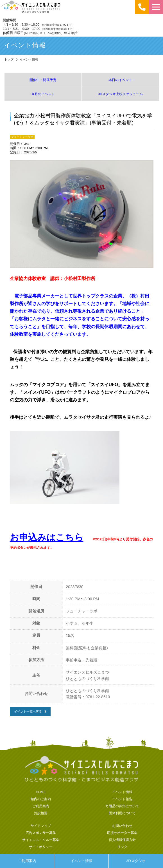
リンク (122, 847)
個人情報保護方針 (122, 840)
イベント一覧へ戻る (28, 711)
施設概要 (41, 813)
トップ (9, 59)
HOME (41, 792)
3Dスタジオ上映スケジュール (120, 94)
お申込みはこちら (47, 537)
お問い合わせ (122, 826)
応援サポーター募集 (122, 833)
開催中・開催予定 (43, 80)
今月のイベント (43, 94)
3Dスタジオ (136, 861)
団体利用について (122, 813)
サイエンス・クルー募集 (41, 840)
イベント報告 (122, 799)
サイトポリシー (41, 847)
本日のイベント (120, 80)
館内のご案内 (41, 799)
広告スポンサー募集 (41, 833)
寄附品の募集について (122, 806)
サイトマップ (41, 826)
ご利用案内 (27, 861)
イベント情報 (81, 861)
